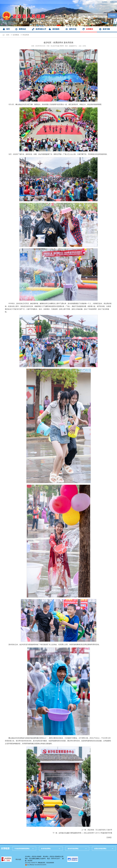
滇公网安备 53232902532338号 (36, 865)
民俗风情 (26, 35)
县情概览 (90, 29)
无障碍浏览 (114, 2)
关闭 (109, 837)
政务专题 (106, 29)
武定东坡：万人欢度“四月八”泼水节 (100, 830)
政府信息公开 (41, 29)
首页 (8, 29)
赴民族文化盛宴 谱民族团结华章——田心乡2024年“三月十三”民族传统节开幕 (85, 833)
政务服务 (56, 29)
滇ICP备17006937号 (31, 863)
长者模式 (105, 2)
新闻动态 (22, 29)
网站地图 (18, 859)
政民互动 (73, 29)
